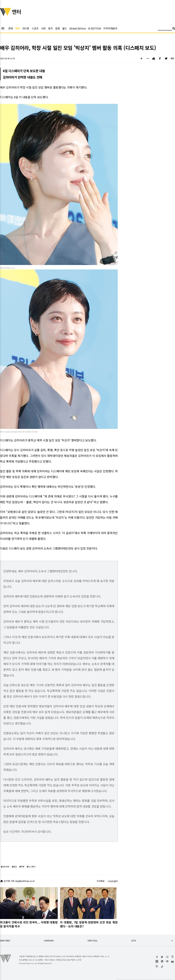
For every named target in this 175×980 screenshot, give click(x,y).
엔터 (17, 28)
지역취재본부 (110, 28)
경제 (10, 28)
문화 (58, 28)
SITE (134, 941)
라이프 (26, 28)
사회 (43, 28)
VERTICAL (93, 941)
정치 (50, 28)
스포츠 (35, 28)
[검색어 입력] (165, 29)
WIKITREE (5, 941)
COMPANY (49, 941)
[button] (141, 59)
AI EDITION (94, 28)
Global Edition (78, 28)
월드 (65, 28)
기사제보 (100, 881)
